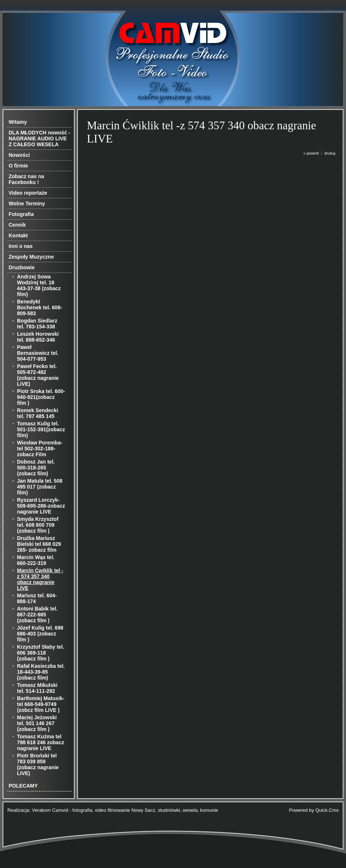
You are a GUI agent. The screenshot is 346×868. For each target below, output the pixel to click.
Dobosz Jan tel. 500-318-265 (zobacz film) (36, 468)
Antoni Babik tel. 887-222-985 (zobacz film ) (37, 615)
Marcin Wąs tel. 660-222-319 (36, 560)
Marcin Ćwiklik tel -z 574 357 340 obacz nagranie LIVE (40, 579)
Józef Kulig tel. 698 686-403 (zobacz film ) (40, 634)
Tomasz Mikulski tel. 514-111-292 (37, 688)
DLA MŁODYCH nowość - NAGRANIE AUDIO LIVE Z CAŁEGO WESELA (39, 138)
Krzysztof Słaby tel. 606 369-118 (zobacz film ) (40, 653)
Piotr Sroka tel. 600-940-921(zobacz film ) (41, 397)
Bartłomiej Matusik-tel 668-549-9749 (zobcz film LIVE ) (41, 704)
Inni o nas (21, 246)
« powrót (311, 153)
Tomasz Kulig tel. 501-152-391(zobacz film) (41, 429)
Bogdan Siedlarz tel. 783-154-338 (37, 324)
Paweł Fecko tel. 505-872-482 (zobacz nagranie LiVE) (38, 375)
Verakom (41, 810)
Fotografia (21, 214)
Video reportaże (28, 193)
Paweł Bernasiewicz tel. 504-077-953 (38, 353)
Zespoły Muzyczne (31, 257)
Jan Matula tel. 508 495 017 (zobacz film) (40, 487)
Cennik (17, 225)
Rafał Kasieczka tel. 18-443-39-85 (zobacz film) (41, 672)
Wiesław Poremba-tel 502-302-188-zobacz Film (40, 449)
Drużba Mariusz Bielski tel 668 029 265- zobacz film (39, 544)
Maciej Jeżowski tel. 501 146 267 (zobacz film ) (37, 723)
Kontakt (18, 235)
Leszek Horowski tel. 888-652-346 (38, 337)
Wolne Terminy (27, 204)
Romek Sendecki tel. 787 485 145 (37, 413)
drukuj (330, 153)
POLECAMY (23, 786)
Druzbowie (22, 267)
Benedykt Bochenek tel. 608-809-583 (39, 307)
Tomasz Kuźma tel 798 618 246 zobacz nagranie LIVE (40, 742)
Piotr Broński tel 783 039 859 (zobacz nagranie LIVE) (38, 764)
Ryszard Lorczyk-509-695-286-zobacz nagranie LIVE (41, 506)
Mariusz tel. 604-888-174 (37, 598)
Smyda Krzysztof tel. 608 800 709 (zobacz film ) (38, 525)
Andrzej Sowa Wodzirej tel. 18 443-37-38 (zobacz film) (39, 285)
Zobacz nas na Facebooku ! (26, 179)
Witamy (18, 122)
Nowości (19, 155)
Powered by (314, 810)
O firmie (19, 166)
